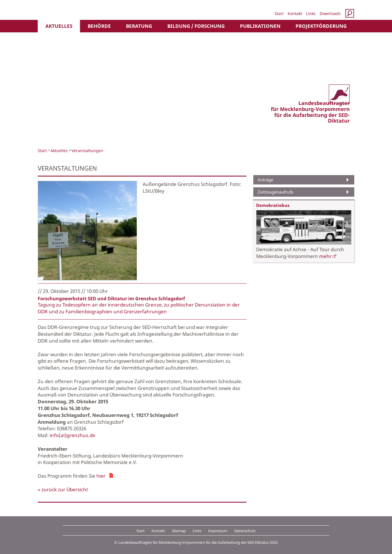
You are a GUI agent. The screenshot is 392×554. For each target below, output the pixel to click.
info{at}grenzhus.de (72, 435)
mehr (325, 256)
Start (279, 13)
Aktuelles (59, 26)
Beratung (139, 26)
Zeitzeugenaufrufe (275, 192)
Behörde (99, 26)
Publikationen (260, 26)
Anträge (265, 180)
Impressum (218, 531)
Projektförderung (321, 26)
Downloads (330, 13)
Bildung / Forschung (196, 26)
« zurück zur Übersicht (63, 489)
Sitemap (179, 531)
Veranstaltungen (87, 151)
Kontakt (295, 13)
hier (101, 475)
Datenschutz (245, 531)
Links (311, 13)
